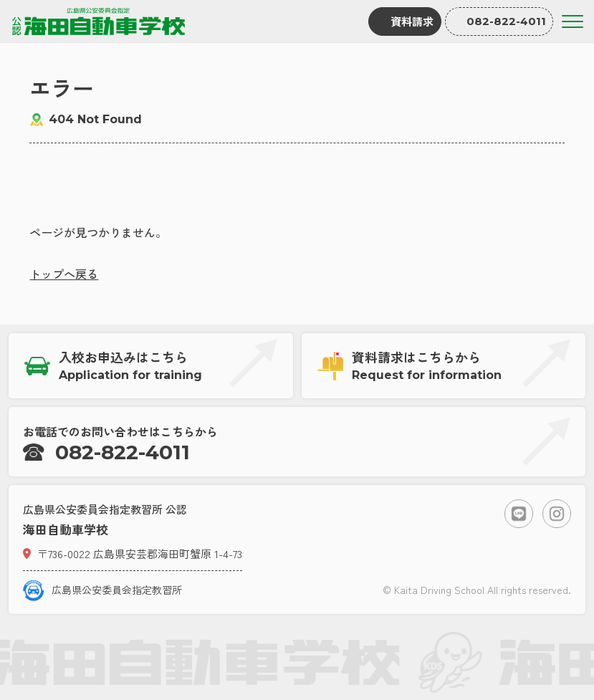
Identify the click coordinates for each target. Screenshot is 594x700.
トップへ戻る (64, 274)
